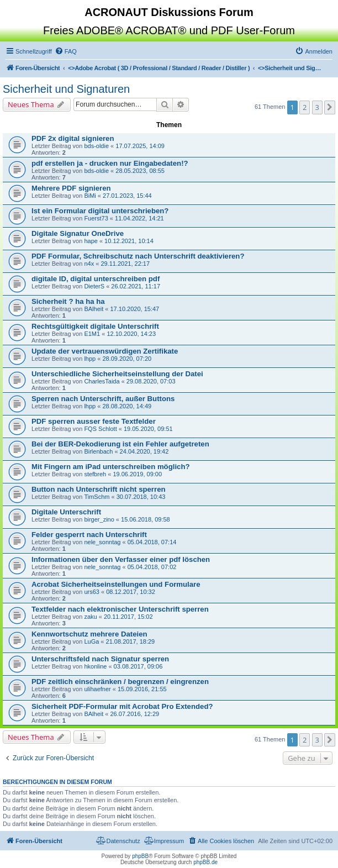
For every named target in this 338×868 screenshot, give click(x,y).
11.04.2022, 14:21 (139, 218)
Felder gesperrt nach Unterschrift (89, 535)
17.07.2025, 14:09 (140, 146)
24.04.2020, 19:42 (144, 451)
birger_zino (99, 519)
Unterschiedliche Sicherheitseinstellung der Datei (117, 374)
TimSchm (97, 497)
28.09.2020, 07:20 (127, 359)
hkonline (95, 666)
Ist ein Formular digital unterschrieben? (100, 211)
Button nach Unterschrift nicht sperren (99, 489)
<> (159, 68)
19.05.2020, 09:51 (148, 429)
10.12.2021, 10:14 (129, 241)
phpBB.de (205, 862)
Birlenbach (98, 451)
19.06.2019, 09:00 (137, 474)
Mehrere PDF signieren (71, 188)
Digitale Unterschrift (66, 512)
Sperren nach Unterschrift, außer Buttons (103, 399)
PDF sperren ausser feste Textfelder (94, 421)
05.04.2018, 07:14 (152, 542)
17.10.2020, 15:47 (134, 309)
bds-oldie (96, 146)
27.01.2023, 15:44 (127, 196)
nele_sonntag (102, 542)
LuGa (91, 641)
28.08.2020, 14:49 (127, 406)
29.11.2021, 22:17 (125, 264)
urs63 (92, 592)
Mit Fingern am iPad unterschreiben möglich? (111, 467)
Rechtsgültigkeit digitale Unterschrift (95, 326)
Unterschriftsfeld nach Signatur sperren (100, 659)
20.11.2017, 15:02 (128, 617)
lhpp (90, 359)
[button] (330, 107)
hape (91, 241)
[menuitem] (66, 51)
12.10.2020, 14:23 (131, 334)
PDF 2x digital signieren (73, 138)
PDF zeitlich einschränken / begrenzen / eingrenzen (120, 682)
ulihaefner (97, 689)
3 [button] (317, 107)
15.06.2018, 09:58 (146, 519)
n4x (89, 264)
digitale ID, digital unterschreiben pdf (96, 279)
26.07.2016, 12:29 (134, 714)
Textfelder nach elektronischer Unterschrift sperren (120, 609)
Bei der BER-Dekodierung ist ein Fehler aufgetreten (120, 444)
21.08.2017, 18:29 (131, 641)
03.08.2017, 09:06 (138, 666)
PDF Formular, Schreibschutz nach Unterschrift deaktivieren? (138, 256)
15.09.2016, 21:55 (142, 689)
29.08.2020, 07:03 (151, 381)
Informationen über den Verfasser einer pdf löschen (121, 559)
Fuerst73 (96, 218)
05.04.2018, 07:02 (152, 567)
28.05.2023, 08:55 (140, 171)
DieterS (94, 286)
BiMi (90, 196)
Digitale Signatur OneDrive (78, 233)
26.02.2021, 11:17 (136, 286)
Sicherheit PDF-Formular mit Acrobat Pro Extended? (122, 706)
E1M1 (92, 334)
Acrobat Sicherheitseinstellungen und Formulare (116, 584)
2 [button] (305, 107)
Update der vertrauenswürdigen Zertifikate (105, 351)
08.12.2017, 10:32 (131, 592)
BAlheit (94, 309)
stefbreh (95, 474)
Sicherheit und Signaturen (66, 89)
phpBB (140, 856)
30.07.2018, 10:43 (141, 497)
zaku (90, 617)
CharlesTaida (102, 381)
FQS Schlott (100, 429)
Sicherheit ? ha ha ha (68, 301)
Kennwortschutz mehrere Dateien (89, 634)
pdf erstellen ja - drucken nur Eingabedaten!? (110, 163)
